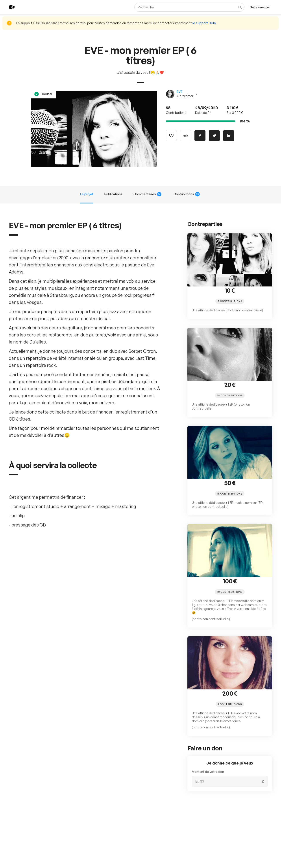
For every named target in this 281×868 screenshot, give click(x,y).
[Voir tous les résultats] (240, 7)
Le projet (87, 194)
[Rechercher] (189, 7)
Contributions (187, 194)
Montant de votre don (208, 772)
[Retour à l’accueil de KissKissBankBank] (8, 7)
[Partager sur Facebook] (200, 136)
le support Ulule (204, 23)
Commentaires (147, 194)
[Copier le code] (186, 136)
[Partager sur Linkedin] (229, 136)
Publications (113, 194)
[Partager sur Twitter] (214, 136)
